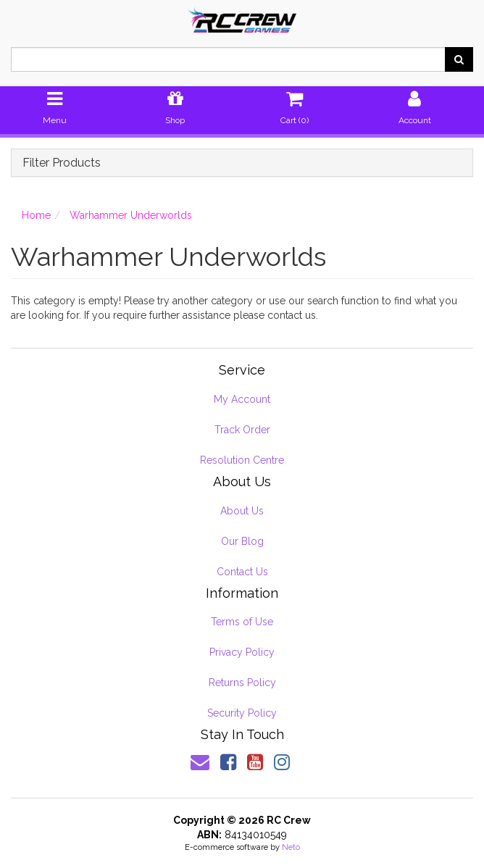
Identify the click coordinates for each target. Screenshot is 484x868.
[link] (228, 762)
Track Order (242, 430)
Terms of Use (242, 622)
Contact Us (242, 572)
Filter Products (62, 163)
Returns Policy (242, 683)
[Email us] (200, 762)
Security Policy (242, 713)
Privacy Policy (242, 652)
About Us (242, 511)
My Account (242, 399)
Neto (291, 847)
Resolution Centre (242, 460)
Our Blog (242, 541)
